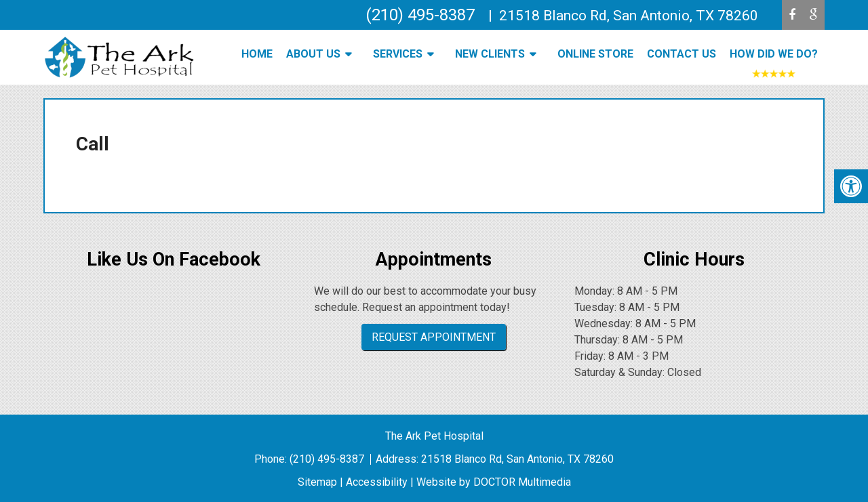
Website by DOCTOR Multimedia (494, 482)
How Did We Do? (774, 54)
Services (398, 54)
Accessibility (377, 482)
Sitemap (317, 482)
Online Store (595, 54)
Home (257, 54)
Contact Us (682, 54)
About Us (313, 54)
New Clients (490, 54)
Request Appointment (434, 337)
